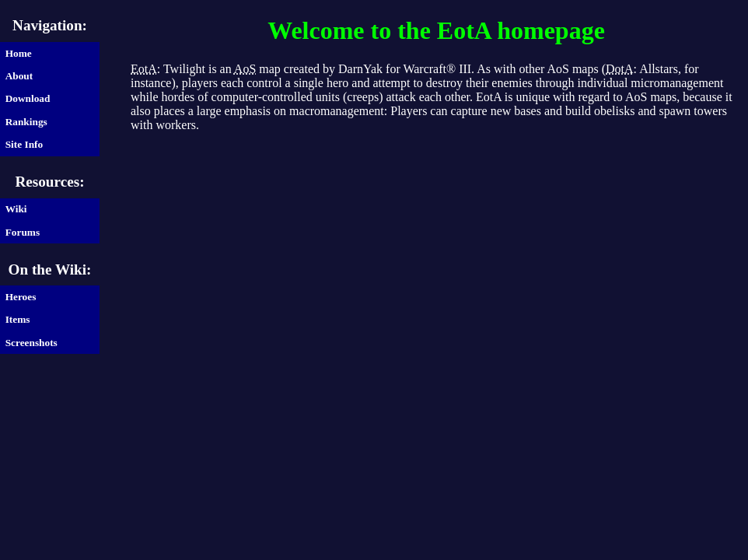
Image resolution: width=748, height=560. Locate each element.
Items (18, 319)
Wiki (16, 209)
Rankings (26, 122)
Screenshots (31, 343)
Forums (23, 232)
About (19, 76)
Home (19, 53)
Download (28, 98)
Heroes (21, 297)
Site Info (24, 144)
